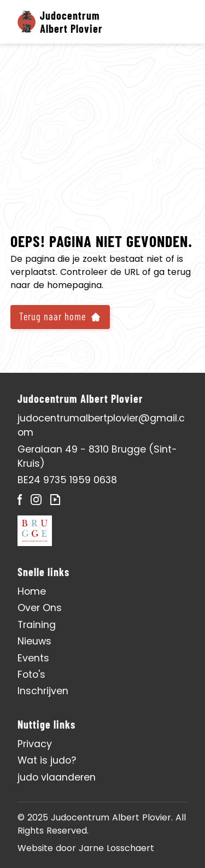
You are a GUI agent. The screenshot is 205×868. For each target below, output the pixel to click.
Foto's (31, 675)
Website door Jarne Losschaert (86, 848)
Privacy (35, 744)
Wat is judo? (47, 760)
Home (32, 591)
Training (37, 625)
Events (33, 658)
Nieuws (34, 641)
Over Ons (40, 608)
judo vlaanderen (57, 777)
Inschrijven (43, 691)
